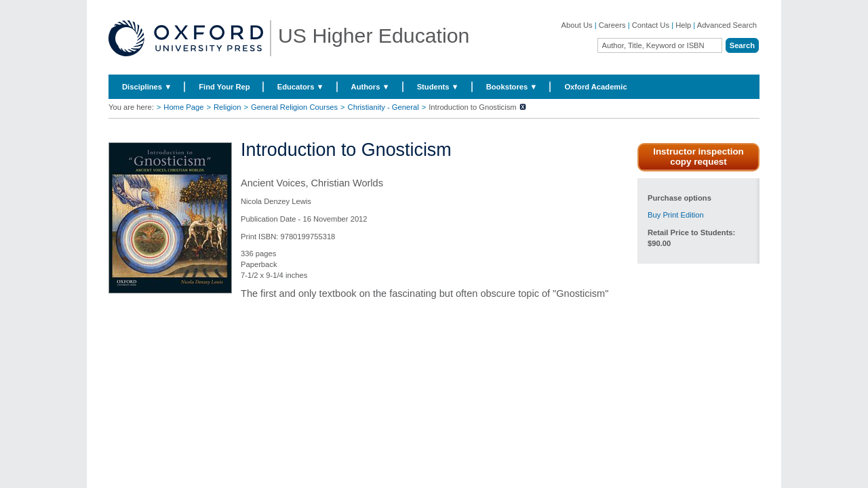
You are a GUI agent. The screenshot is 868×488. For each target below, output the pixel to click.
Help (683, 25)
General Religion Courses (294, 107)
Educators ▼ (301, 87)
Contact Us (651, 25)
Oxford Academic (595, 87)
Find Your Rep (224, 87)
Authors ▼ (371, 87)
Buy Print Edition (676, 215)
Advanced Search (727, 25)
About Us (577, 25)
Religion (227, 107)
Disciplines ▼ (147, 87)
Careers (612, 25)
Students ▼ (438, 87)
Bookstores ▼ (512, 87)
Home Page (183, 107)
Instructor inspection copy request (698, 157)
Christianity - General (383, 107)
